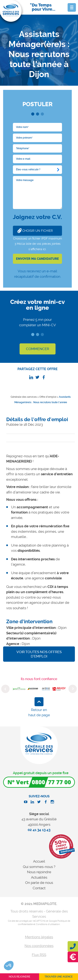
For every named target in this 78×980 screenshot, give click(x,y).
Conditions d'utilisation (48, 924)
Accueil (39, 861)
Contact (39, 888)
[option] (19, 689)
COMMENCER (38, 349)
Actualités (39, 877)
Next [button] (73, 689)
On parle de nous (39, 883)
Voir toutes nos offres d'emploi (39, 654)
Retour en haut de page (39, 712)
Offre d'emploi (48, 397)
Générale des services (24, 397)
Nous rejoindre (39, 872)
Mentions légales (39, 937)
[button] (9, 966)
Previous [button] (5, 689)
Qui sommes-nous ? (39, 867)
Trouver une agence (59, 977)
